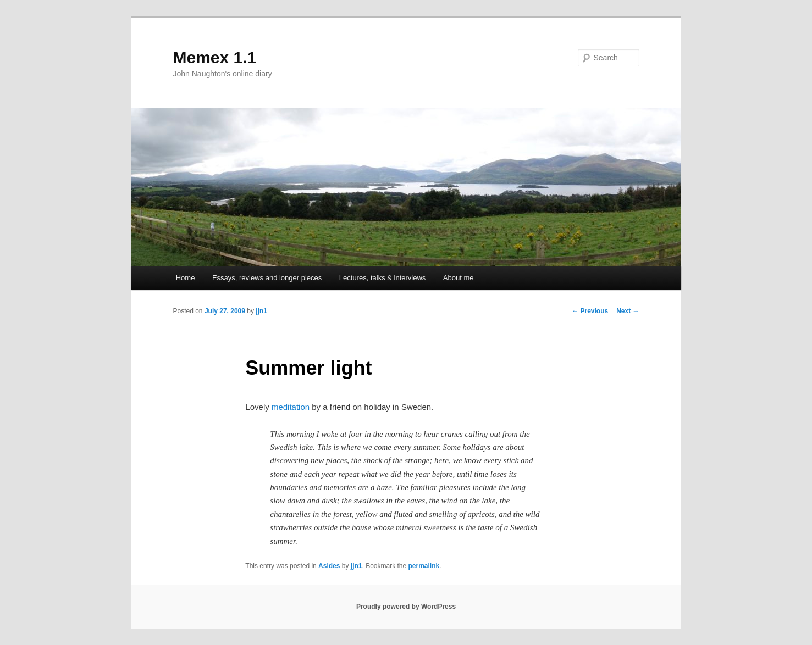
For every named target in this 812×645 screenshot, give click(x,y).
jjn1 (261, 311)
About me (459, 278)
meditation (291, 407)
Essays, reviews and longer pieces (267, 278)
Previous (590, 311)
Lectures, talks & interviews (383, 278)
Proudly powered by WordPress (406, 607)
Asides (329, 566)
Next (628, 311)
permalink (424, 566)
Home (186, 278)
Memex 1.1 (215, 57)
